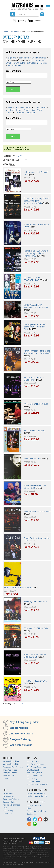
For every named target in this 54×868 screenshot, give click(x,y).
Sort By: (7, 160)
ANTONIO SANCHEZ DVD (36, 404)
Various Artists (14, 65)
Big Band (12, 58)
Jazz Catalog (32, 779)
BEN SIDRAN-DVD (32, 458)
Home (5, 32)
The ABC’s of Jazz (10, 770)
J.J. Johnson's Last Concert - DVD (36, 173)
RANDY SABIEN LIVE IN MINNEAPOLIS (35, 656)
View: (6, 164)
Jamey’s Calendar (10, 773)
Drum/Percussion (23, 107)
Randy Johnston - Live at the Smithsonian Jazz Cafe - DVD (37, 352)
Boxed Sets (24, 58)
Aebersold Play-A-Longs (13, 767)
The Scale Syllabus (34, 773)
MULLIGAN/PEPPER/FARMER (18, 588)
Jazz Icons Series (14, 110)
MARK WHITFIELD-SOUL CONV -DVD (35, 487)
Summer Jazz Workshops (37, 811)
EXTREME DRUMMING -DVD (37, 511)
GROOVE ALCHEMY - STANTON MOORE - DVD (36, 306)
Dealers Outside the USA (37, 796)
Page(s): (7, 156)
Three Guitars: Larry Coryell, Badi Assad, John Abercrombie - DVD (37, 201)
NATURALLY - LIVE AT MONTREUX (34, 379)
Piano (26, 110)
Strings (9, 113)
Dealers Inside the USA (36, 793)
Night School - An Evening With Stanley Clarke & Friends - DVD (36, 253)
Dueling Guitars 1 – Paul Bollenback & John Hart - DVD (35, 327)
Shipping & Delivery (11, 799)
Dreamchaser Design (27, 862)
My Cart (38, 20)
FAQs (5, 808)
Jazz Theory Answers (35, 764)
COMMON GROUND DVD (36, 628)
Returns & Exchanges (11, 805)
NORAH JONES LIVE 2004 (35, 601)
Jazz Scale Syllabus (21, 745)
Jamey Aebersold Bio (11, 764)
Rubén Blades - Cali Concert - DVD (37, 226)
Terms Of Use (7, 838)
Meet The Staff (9, 776)
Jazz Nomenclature (21, 734)
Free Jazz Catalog (20, 739)
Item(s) (23, 20)
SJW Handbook (33, 770)
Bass (10, 107)
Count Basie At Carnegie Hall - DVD (37, 539)
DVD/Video (15, 32)
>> (21, 156)
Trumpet (31, 113)
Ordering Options (10, 802)
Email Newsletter (34, 781)
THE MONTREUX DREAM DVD (35, 682)
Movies (44, 63)
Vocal (40, 110)
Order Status (8, 793)
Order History (9, 796)
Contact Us (7, 779)
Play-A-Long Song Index (24, 722)
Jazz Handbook (19, 728)
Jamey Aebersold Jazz (12, 761)
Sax (33, 110)
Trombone (19, 113)
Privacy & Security (17, 841)
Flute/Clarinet (39, 107)
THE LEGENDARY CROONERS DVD (32, 279)
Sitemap (14, 843)
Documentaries (39, 58)
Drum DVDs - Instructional (26, 63)
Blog (29, 808)
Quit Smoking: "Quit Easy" (37, 784)
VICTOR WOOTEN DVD (34, 431)
